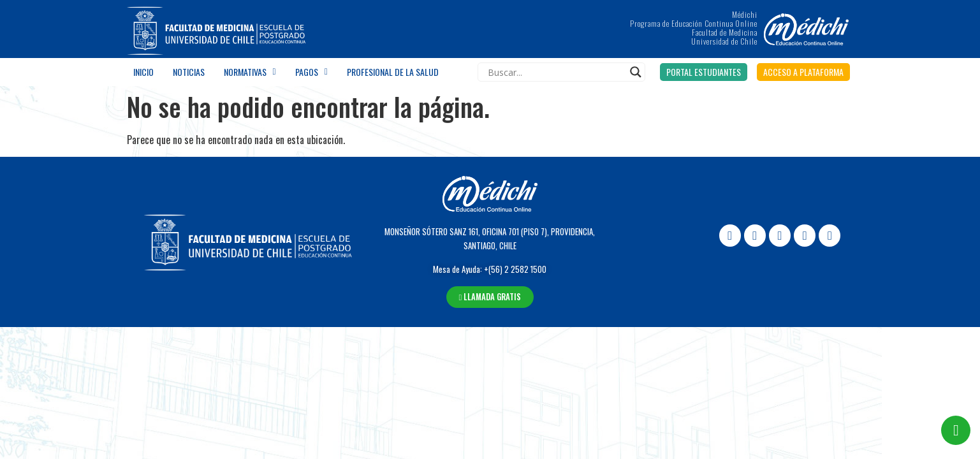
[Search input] (556, 72)
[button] (704, 72)
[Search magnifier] (636, 72)
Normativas (250, 72)
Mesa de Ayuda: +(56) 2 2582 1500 (490, 269)
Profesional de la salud (393, 72)
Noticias (189, 72)
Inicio (143, 72)
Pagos (311, 72)
